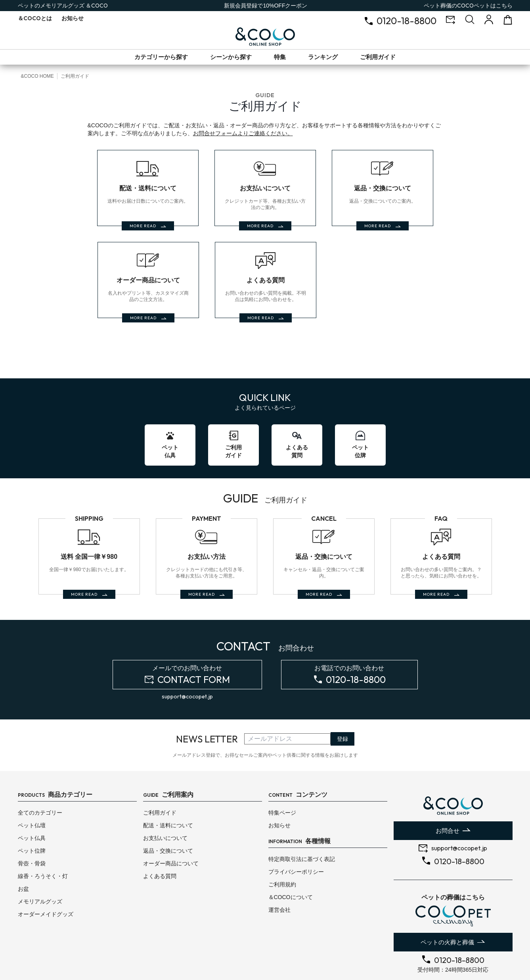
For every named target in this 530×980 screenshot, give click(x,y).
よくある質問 (160, 843)
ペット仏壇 (32, 792)
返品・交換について (168, 817)
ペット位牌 (32, 817)
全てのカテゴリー (40, 779)
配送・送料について (168, 792)
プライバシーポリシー (296, 838)
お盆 (23, 855)
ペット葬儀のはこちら (468, 6)
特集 (280, 57)
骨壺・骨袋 (32, 830)
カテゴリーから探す (161, 57)
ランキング (323, 57)
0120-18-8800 (407, 21)
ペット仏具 (32, 805)
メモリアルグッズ (40, 868)
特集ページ (282, 779)
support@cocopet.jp (187, 663)
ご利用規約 (282, 851)
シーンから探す (231, 57)
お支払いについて (165, 805)
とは (35, 18)
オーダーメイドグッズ (46, 881)
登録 (342, 706)
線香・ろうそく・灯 (43, 843)
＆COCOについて (291, 864)
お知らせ (73, 18)
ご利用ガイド (378, 57)
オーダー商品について (171, 830)
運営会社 (279, 876)
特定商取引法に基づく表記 (302, 826)
